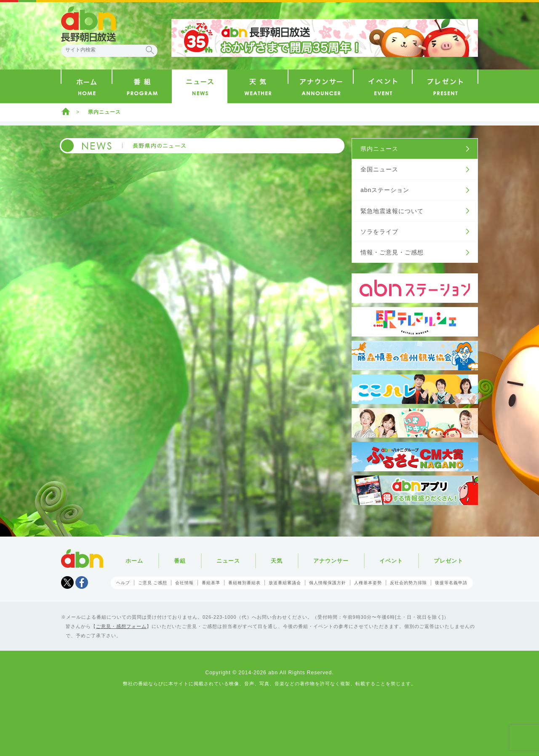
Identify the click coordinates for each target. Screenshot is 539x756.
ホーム (66, 111)
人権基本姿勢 (368, 583)
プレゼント (448, 561)
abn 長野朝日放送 (88, 24)
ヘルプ (123, 583)
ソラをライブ (379, 232)
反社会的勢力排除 (408, 583)
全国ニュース (379, 169)
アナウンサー (331, 561)
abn (82, 558)
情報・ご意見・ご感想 (392, 252)
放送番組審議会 (285, 583)
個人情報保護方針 (328, 583)
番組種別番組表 (244, 583)
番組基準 (211, 583)
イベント (391, 561)
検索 (150, 50)
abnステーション (385, 190)
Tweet (67, 582)
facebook (82, 582)
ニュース (228, 561)
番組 (180, 561)
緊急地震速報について (392, 211)
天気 (277, 561)
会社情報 (184, 583)
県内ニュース (104, 112)
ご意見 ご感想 (153, 583)
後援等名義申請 (451, 583)
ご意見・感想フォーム (121, 626)
